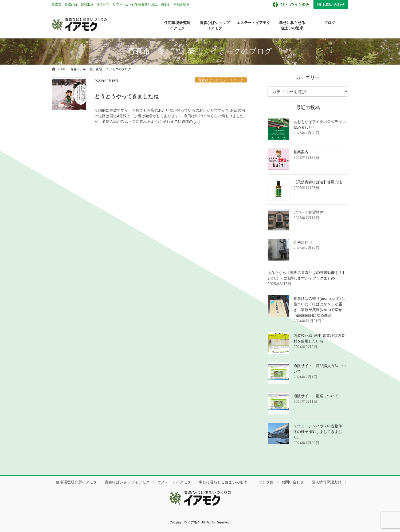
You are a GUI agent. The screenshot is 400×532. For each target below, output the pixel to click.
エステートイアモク (174, 482)
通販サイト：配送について (316, 396)
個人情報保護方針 (327, 482)
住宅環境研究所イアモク (76, 482)
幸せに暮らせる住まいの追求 (225, 482)
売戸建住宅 (303, 242)
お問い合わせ (331, 5)
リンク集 (266, 482)
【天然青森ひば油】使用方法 (318, 182)
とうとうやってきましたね (127, 96)
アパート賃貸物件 (308, 212)
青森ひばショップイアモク (127, 482)
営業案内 (301, 152)
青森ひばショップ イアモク (221, 80)
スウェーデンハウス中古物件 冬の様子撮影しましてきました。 (320, 432)
